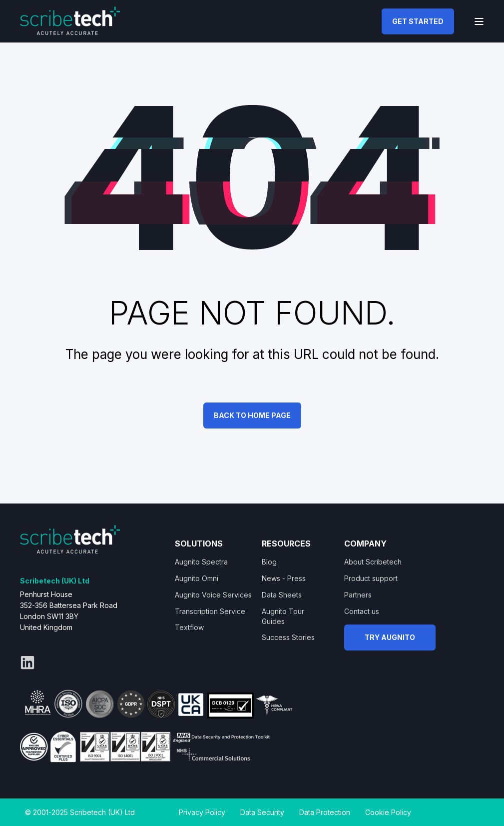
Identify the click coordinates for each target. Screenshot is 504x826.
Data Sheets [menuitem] (282, 595)
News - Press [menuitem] (284, 578)
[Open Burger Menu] (479, 21)
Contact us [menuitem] (362, 611)
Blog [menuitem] (269, 562)
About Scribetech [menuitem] (373, 562)
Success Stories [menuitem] (288, 637)
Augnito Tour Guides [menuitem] (283, 616)
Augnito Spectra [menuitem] (201, 562)
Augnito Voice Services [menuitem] (213, 595)
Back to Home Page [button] (252, 415)
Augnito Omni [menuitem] (197, 578)
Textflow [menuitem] (189, 627)
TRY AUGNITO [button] (390, 637)
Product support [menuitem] (371, 578)
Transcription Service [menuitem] (210, 611)
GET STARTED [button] (418, 21)
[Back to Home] (70, 20)
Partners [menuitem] (358, 595)
